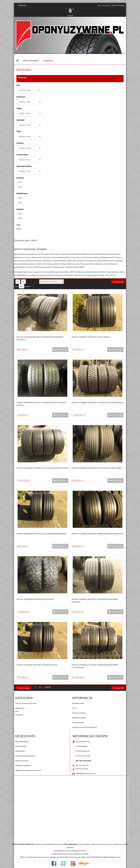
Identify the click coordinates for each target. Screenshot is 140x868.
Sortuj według (32, 282)
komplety (19, 715)
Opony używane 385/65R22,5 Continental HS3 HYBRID (97, 468)
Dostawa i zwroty (79, 713)
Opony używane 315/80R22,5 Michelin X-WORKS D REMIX (98, 402)
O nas (74, 708)
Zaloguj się (22, 5)
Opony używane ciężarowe (26, 703)
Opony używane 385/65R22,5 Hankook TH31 (37, 665)
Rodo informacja (22, 761)
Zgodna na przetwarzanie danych (28, 770)
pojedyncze (20, 708)
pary (17, 711)
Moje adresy (20, 751)
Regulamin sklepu (79, 718)
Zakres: (19, 229)
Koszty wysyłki (78, 722)
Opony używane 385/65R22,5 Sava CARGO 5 (91, 337)
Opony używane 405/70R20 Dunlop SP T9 (35, 599)
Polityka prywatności (23, 765)
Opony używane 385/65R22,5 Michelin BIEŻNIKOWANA (41, 534)
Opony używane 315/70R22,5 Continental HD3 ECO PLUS (42, 468)
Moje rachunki (21, 746)
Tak (20, 187)
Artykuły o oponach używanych (85, 727)
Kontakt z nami (78, 703)
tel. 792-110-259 (104, 5)
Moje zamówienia (22, 741)
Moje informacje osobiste (25, 756)
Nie (20, 182)
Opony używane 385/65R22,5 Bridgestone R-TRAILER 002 (98, 534)
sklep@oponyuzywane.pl (86, 773)
